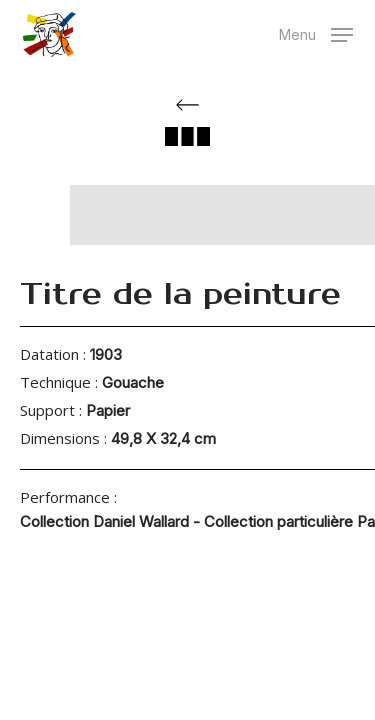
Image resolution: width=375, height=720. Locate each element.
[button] (316, 32)
